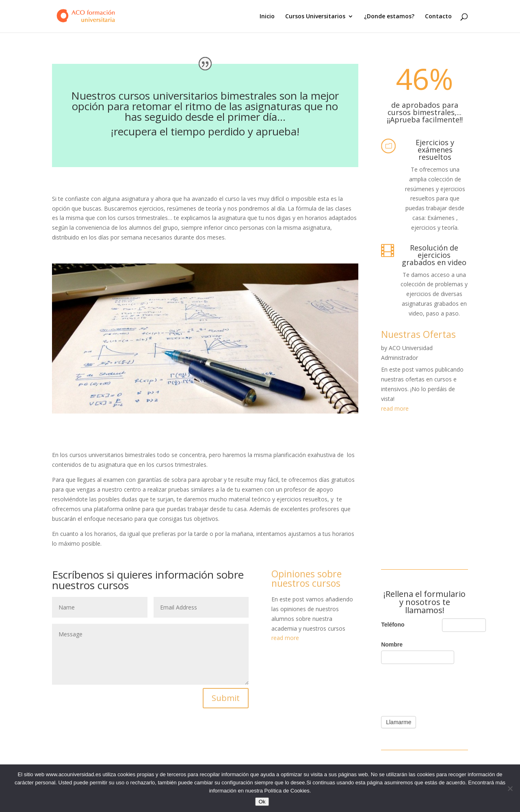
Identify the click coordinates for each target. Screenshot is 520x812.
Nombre (392, 644)
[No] (510, 788)
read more (395, 408)
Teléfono (393, 625)
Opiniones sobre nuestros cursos (307, 578)
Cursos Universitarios (315, 17)
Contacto (438, 17)
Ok (262, 802)
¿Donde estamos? (389, 17)
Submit (226, 698)
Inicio (267, 17)
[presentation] (443, 688)
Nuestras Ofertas (418, 334)
